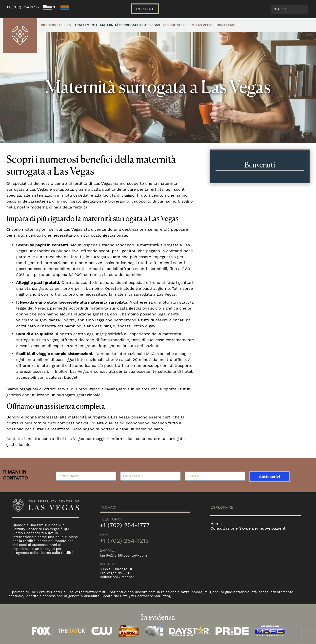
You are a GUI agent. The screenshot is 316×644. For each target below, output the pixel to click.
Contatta (15, 439)
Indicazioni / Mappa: (117, 577)
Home (216, 524)
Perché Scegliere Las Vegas (188, 25)
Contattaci (227, 25)
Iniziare (145, 9)
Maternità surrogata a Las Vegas (130, 25)
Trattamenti (86, 25)
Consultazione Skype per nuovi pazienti (248, 528)
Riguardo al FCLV (56, 25)
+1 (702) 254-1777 (23, 7)
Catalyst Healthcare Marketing (145, 596)
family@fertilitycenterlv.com (123, 555)
